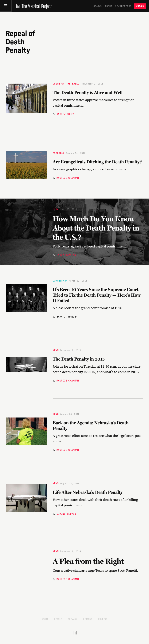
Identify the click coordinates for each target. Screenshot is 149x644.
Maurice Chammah (68, 178)
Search (98, 6)
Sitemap (88, 619)
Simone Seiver (66, 514)
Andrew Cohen (65, 114)
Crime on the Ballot (67, 83)
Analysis (59, 153)
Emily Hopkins (66, 255)
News (56, 350)
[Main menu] (6, 6)
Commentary (60, 281)
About (109, 6)
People (58, 619)
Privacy (73, 619)
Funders (103, 619)
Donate (140, 6)
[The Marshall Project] (34, 6)
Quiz (56, 208)
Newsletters (123, 6)
